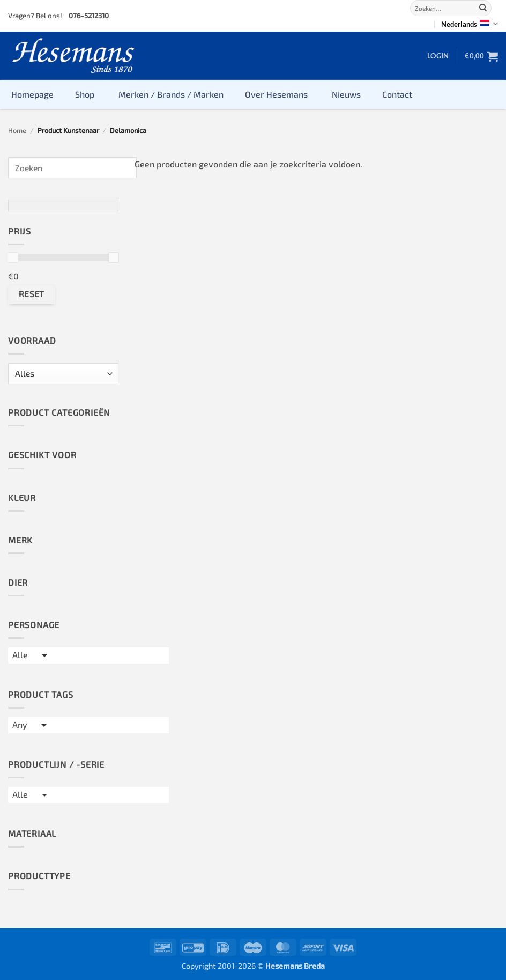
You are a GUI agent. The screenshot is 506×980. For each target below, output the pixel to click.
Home (17, 130)
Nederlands (470, 24)
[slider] (13, 257)
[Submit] (483, 8)
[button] (438, 56)
